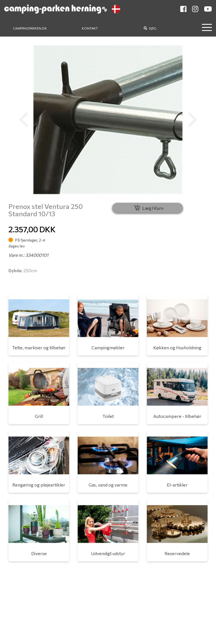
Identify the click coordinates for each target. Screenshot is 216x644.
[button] (23, 120)
